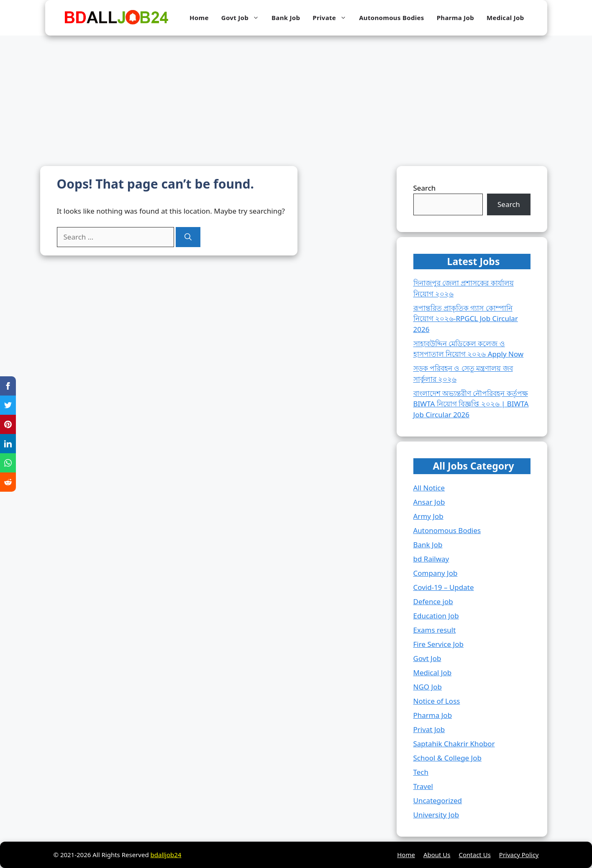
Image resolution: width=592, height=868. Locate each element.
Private (333, 18)
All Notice (429, 488)
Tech (421, 772)
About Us (437, 855)
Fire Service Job (438, 644)
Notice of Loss (437, 701)
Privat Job (429, 729)
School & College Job (447, 758)
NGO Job (428, 687)
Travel (423, 786)
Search (425, 188)
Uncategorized (438, 800)
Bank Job (286, 18)
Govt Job (243, 18)
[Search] (188, 237)
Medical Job (505, 18)
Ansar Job (429, 502)
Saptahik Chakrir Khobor (454, 744)
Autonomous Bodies (392, 18)
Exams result (435, 630)
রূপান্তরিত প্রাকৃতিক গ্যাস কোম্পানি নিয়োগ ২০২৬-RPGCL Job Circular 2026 (466, 319)
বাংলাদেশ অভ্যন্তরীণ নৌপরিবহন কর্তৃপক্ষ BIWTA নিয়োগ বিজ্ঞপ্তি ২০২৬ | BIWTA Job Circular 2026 (471, 404)
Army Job (428, 516)
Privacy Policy (519, 855)
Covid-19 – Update (444, 587)
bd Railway (431, 559)
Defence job (433, 601)
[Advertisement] (296, 98)
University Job (436, 815)
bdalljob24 (166, 855)
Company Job (436, 573)
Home (199, 18)
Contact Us (475, 855)
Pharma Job (455, 18)
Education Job (436, 616)
